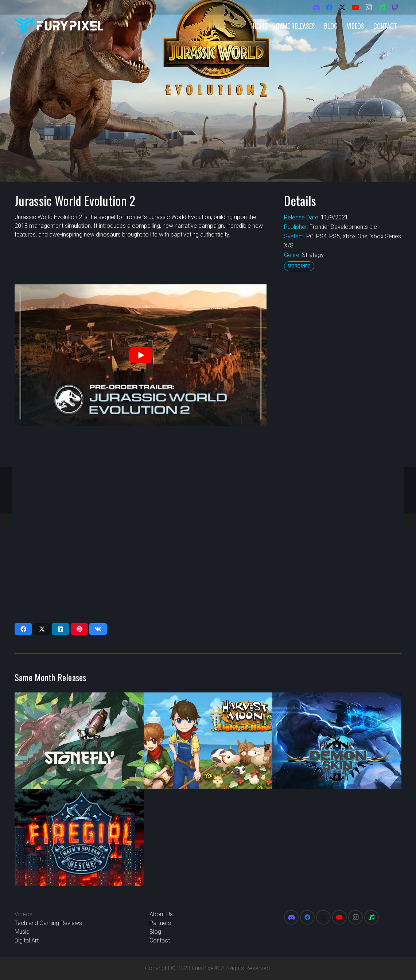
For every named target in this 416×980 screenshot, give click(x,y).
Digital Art (27, 940)
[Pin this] (79, 629)
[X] (342, 7)
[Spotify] (382, 7)
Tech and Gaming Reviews (48, 923)
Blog (155, 932)
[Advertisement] (342, 394)
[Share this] (23, 629)
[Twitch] (395, 7)
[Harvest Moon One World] (208, 741)
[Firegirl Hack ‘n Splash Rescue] (79, 837)
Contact (160, 940)
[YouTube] (355, 7)
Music (22, 932)
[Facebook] (329, 7)
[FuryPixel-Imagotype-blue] (59, 26)
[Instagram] (369, 7)
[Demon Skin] (337, 741)
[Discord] (316, 7)
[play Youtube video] (141, 355)
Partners (160, 923)
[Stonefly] (79, 741)
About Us (161, 914)
